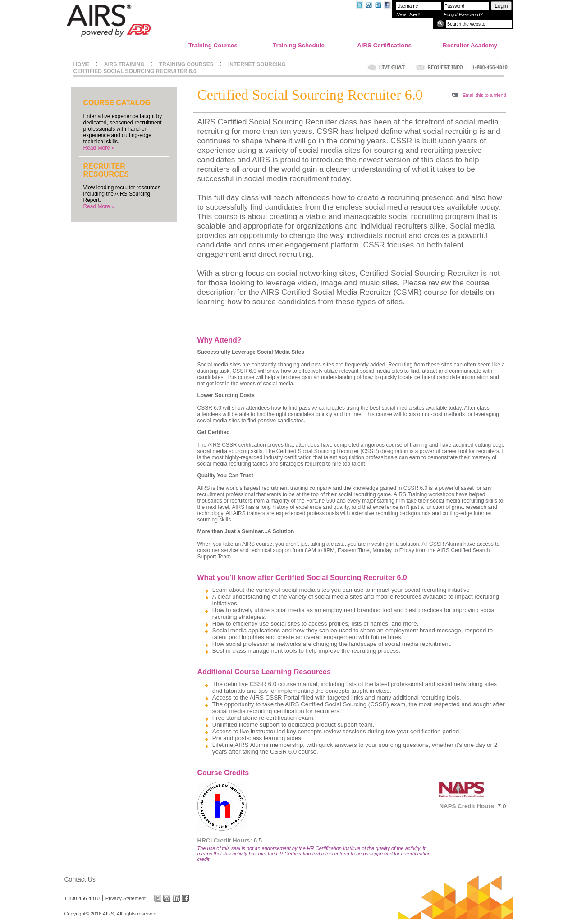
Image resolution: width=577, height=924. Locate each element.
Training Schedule (299, 45)
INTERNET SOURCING (257, 64)
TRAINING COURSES (186, 64)
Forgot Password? (463, 14)
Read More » (99, 148)
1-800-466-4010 (82, 898)
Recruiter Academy (470, 45)
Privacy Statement (126, 898)
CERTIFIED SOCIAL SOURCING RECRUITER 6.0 (135, 71)
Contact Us (80, 879)
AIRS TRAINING (124, 64)
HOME (82, 64)
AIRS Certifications (384, 45)
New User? (408, 14)
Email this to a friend (484, 95)
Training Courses (213, 45)
